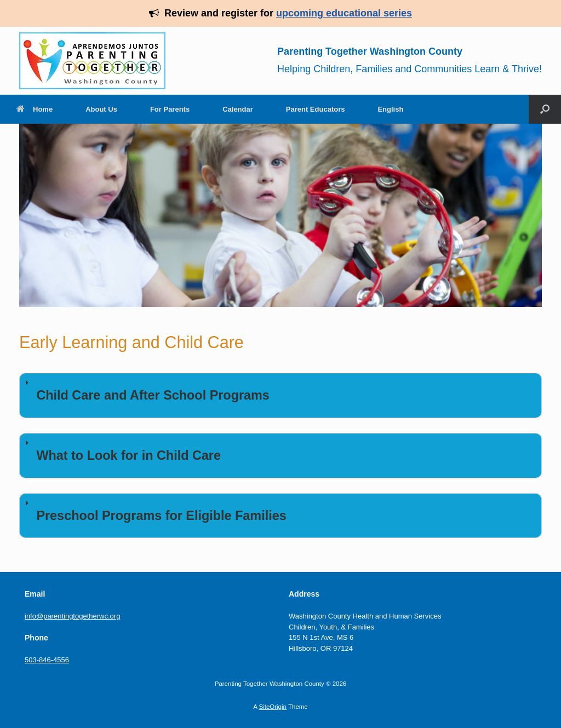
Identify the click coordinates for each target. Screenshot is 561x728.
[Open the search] (545, 109)
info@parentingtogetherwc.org (72, 616)
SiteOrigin (273, 707)
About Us (101, 109)
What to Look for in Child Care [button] (121, 450)
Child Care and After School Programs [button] (145, 390)
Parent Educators (316, 109)
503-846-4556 (47, 660)
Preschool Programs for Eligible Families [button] (154, 510)
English (390, 109)
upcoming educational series (344, 13)
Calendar (238, 109)
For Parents (170, 109)
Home (35, 109)
